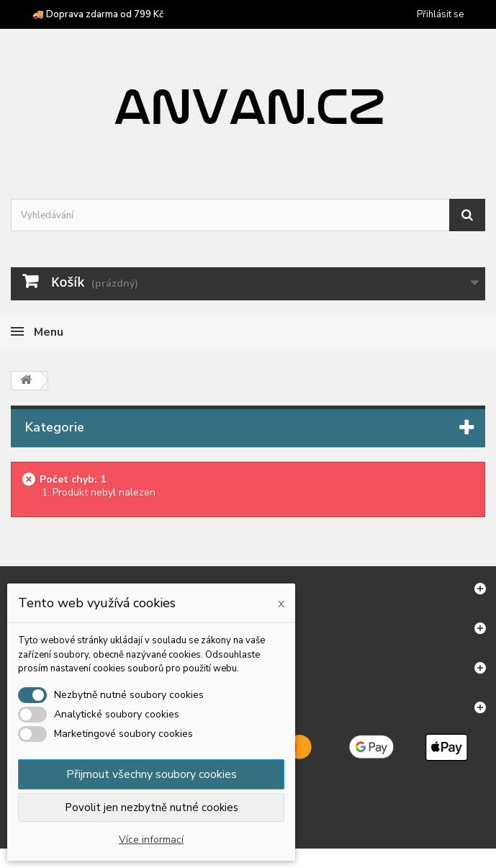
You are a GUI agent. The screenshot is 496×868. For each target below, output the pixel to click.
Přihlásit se (440, 14)
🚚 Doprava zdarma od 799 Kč (98, 14)
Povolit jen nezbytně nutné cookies (152, 807)
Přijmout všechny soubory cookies (152, 774)
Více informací (151, 840)
